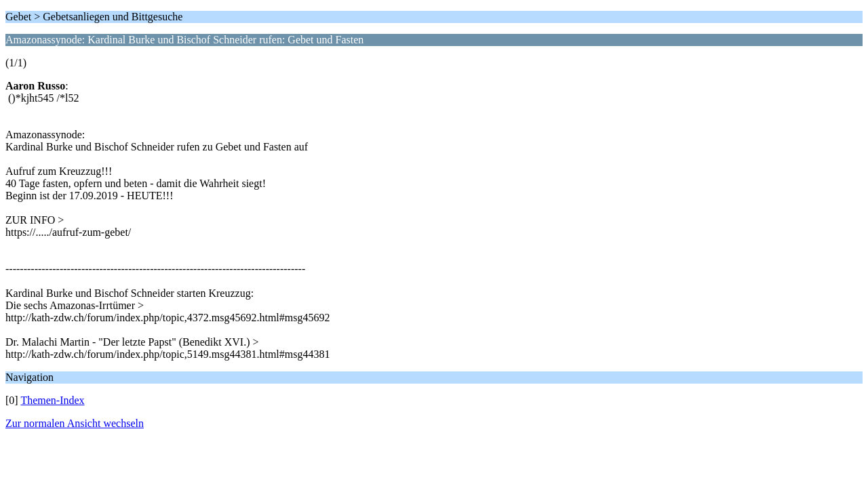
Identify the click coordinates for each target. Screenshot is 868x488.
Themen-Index (52, 400)
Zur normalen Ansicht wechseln (75, 423)
